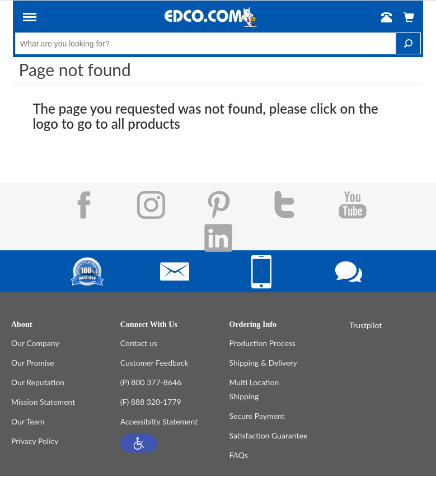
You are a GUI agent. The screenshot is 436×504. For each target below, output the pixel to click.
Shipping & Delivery (263, 363)
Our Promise (33, 363)
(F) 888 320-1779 (151, 402)
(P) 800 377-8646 (151, 382)
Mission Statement (43, 402)
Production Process (262, 343)
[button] (139, 443)
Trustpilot (365, 325)
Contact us (139, 343)
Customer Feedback (154, 363)
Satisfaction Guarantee (269, 435)
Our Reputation (38, 382)
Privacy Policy (35, 441)
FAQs (239, 455)
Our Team (28, 421)
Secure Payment (257, 416)
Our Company (35, 343)
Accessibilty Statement (159, 421)
